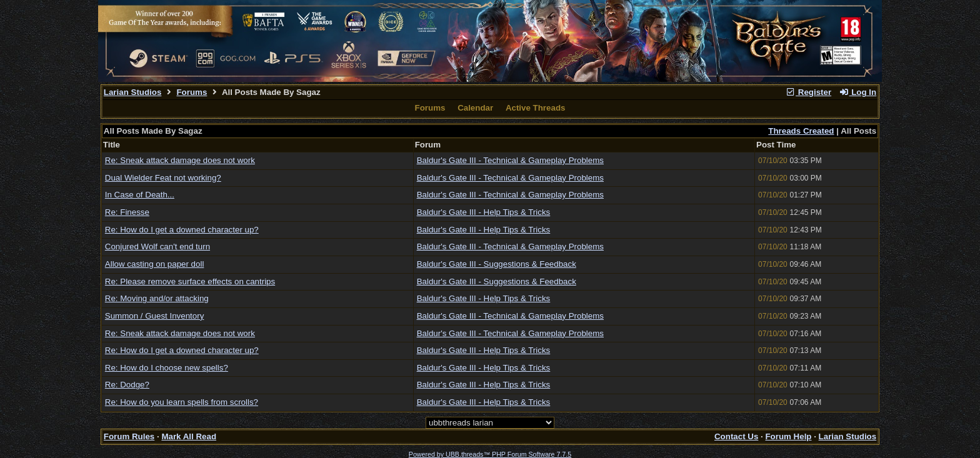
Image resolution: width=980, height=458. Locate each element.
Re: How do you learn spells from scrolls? (182, 402)
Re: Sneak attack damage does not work (180, 160)
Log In (857, 92)
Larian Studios (133, 92)
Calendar (475, 108)
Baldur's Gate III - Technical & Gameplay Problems (510, 160)
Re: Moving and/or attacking (157, 298)
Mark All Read (189, 436)
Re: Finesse (127, 212)
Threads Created (801, 131)
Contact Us (736, 436)
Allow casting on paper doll (155, 264)
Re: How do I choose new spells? (167, 368)
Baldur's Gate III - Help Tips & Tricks (484, 212)
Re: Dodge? (127, 385)
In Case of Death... (140, 195)
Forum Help (788, 436)
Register (808, 92)
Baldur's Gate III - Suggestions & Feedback (497, 264)
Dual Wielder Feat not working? (163, 178)
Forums (192, 92)
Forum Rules (129, 436)
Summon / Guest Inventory (155, 316)
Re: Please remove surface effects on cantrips (190, 281)
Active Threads (536, 108)
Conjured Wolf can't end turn (157, 246)
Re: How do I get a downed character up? (182, 230)
